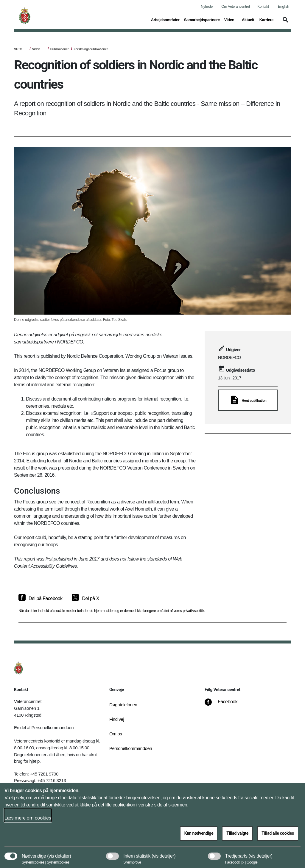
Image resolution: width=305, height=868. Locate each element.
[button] (284, 23)
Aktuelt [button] (248, 19)
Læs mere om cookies (28, 818)
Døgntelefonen (123, 705)
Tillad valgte (237, 833)
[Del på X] (85, 599)
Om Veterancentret (236, 7)
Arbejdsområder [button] (165, 19)
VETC (18, 49)
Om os (116, 734)
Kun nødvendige (199, 833)
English (283, 7)
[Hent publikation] (248, 400)
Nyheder (207, 7)
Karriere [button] (266, 19)
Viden (36, 49)
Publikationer (60, 49)
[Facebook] (225, 705)
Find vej (117, 719)
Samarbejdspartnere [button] (202, 19)
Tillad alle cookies (278, 833)
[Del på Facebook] (40, 599)
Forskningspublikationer (91, 49)
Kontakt (263, 7)
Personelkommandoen (129, 748)
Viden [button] (231, 19)
